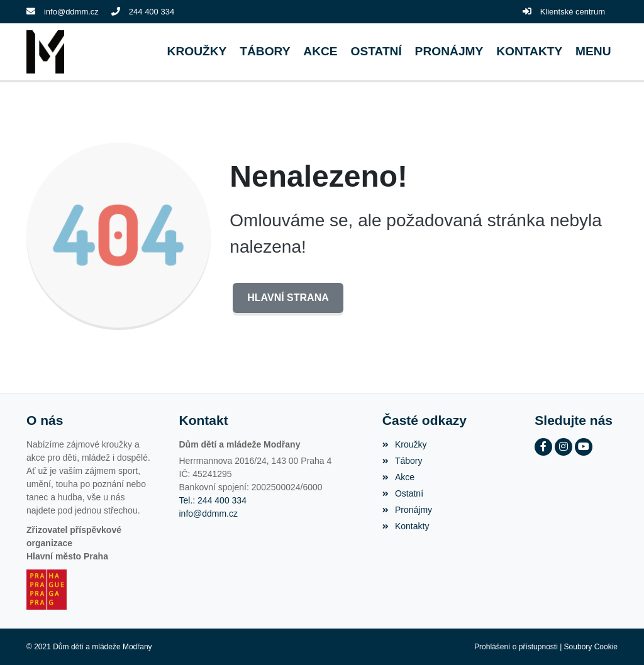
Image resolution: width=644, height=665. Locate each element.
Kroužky (405, 444)
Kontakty (406, 526)
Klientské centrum (573, 12)
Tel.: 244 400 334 (213, 500)
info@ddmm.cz (71, 12)
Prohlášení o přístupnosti (516, 647)
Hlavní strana (288, 298)
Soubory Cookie (591, 647)
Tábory (402, 461)
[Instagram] (563, 447)
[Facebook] (543, 447)
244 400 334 (152, 12)
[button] (593, 52)
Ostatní (403, 493)
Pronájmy (407, 510)
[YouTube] (584, 447)
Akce (398, 477)
